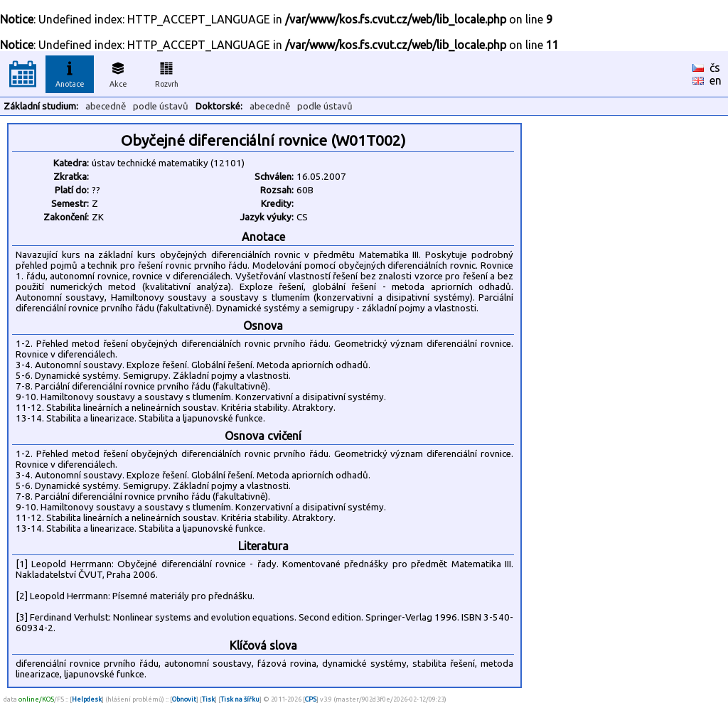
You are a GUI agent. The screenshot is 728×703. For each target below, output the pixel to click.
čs (715, 68)
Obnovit (184, 699)
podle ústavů (161, 106)
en (716, 80)
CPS (311, 699)
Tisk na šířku (240, 699)
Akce (118, 73)
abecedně (106, 106)
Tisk (208, 699)
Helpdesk (87, 699)
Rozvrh (167, 73)
